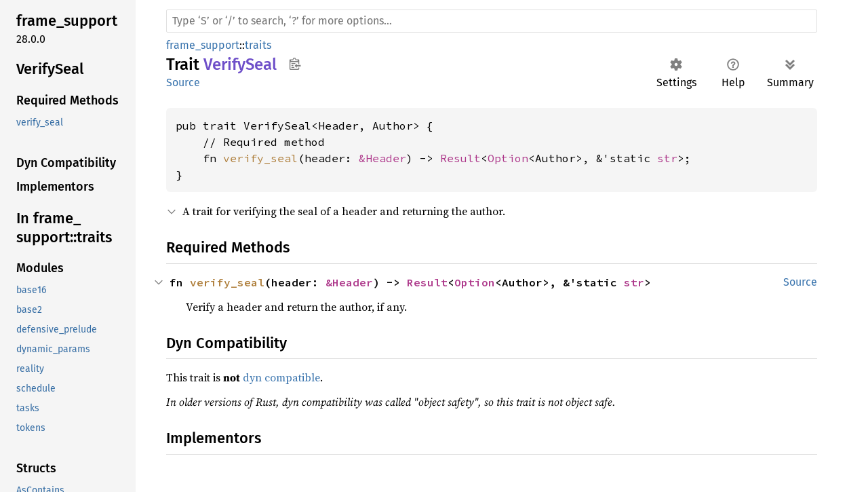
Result (460, 158)
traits (258, 45)
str (667, 158)
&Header (382, 158)
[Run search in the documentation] (492, 21)
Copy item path (295, 64)
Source (183, 82)
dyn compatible (281, 377)
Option (508, 158)
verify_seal (260, 158)
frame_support (203, 45)
